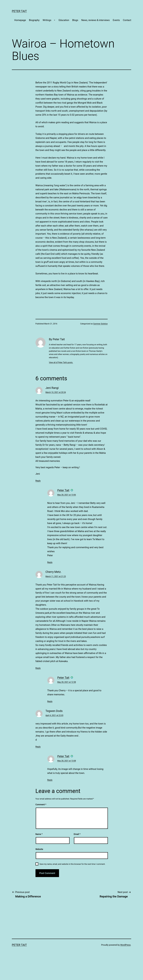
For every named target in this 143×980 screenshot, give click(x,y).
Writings (47, 20)
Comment (41, 804)
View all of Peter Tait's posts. (61, 362)
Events (116, 20)
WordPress (125, 945)
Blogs (75, 20)
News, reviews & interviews (96, 20)
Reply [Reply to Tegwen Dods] (38, 747)
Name (39, 834)
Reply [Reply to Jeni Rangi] (38, 481)
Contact (127, 20)
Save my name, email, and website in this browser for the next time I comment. (72, 864)
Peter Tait (19, 11)
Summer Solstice (100, 324)
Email (77, 834)
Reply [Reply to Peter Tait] (50, 562)
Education (64, 20)
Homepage (20, 20)
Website (39, 849)
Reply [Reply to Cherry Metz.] (38, 668)
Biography (34, 20)
